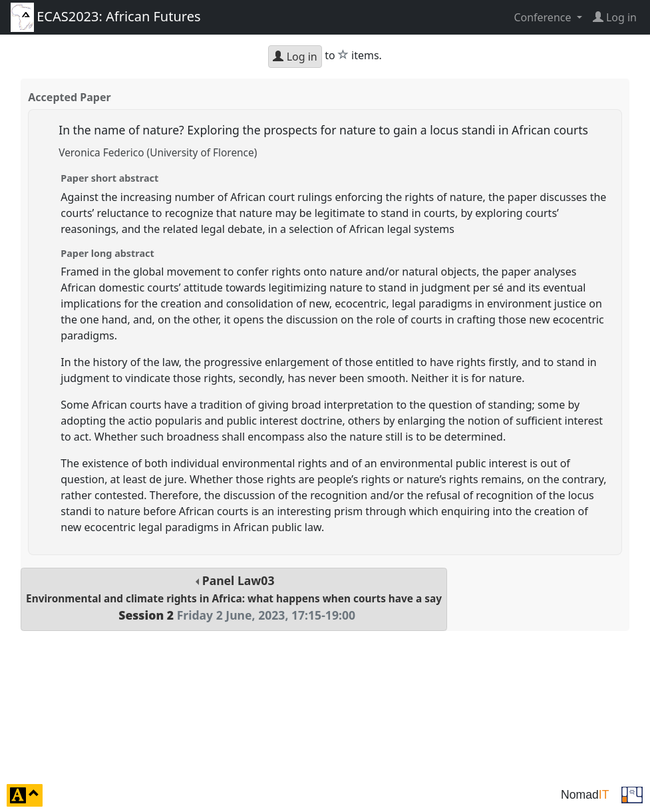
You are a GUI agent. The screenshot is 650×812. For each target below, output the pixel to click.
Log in (295, 57)
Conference (544, 17)
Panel (234, 598)
